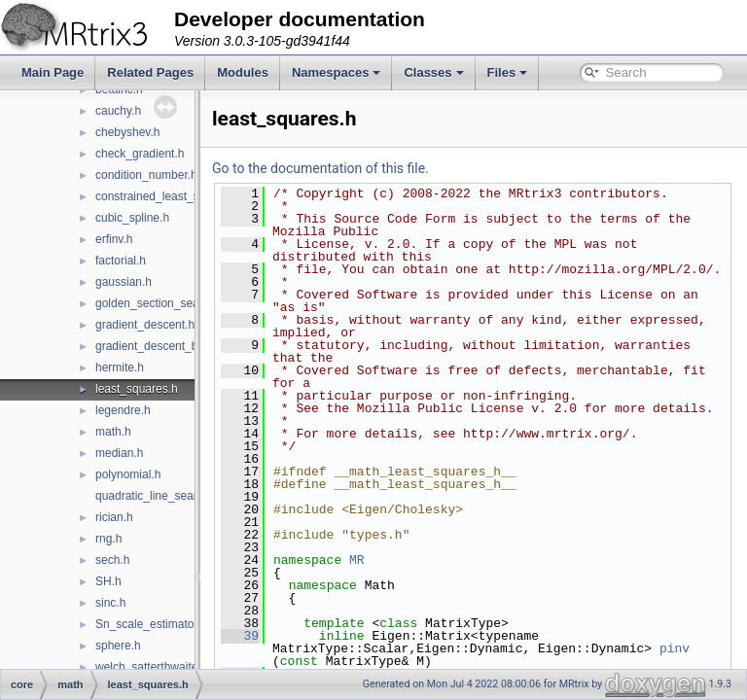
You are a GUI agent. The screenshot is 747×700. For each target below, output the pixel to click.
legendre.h (123, 410)
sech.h (112, 560)
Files (508, 72)
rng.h (108, 539)
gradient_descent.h (145, 325)
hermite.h (120, 367)
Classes (433, 72)
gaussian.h (124, 282)
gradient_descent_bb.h (155, 346)
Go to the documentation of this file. (369, 168)
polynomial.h (128, 474)
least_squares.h (137, 389)
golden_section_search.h (160, 303)
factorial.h (121, 261)
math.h (113, 432)
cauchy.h (118, 111)
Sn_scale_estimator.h (151, 624)
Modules (243, 72)
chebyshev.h (128, 132)
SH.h (108, 581)
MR (406, 585)
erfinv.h (114, 239)
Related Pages (150, 72)
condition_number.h (146, 175)
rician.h (114, 517)
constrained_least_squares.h (170, 196)
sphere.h (118, 646)
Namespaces (337, 72)
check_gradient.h (140, 154)
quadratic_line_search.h (157, 496)
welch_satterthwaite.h (151, 667)
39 (288, 661)
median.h (119, 453)
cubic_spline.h (132, 218)
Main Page (53, 72)
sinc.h (110, 603)
